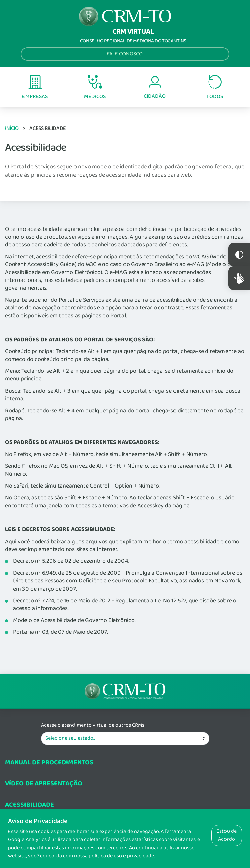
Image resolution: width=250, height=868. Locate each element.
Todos (215, 88)
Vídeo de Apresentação (44, 784)
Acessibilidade (30, 805)
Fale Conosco (125, 54)
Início (12, 128)
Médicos (95, 88)
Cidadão (155, 88)
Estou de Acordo (227, 835)
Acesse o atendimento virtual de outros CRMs (93, 725)
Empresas (35, 88)
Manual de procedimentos (49, 762)
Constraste (239, 255)
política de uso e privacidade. (122, 856)
